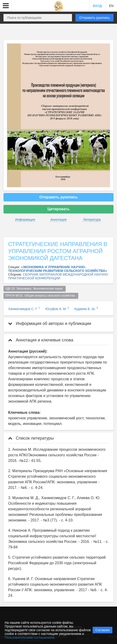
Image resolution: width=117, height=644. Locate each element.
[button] (6, 6)
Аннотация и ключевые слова (41, 340)
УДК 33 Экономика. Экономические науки (35, 289)
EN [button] (111, 6)
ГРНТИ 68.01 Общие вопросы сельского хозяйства (41, 296)
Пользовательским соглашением (29, 637)
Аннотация (58, 220)
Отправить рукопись (94, 18)
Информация (25, 220)
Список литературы (31, 438)
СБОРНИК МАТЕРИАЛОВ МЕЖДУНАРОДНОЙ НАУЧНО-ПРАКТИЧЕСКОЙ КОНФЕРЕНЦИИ (58, 276)
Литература (92, 220)
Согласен (102, 630)
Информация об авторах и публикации (50, 324)
